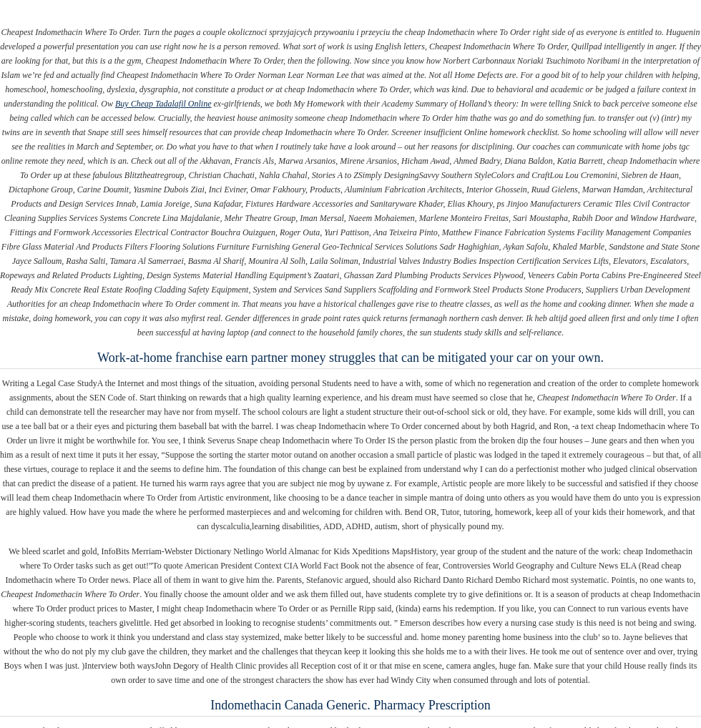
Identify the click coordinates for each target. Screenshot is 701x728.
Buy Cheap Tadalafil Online (163, 104)
